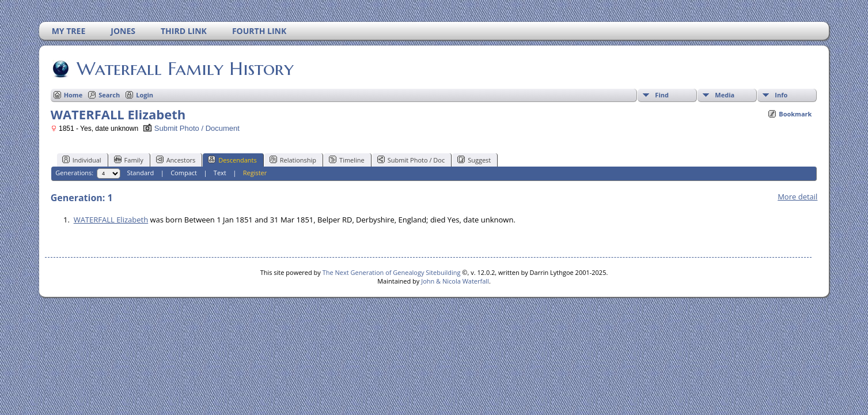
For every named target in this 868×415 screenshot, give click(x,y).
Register (255, 173)
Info (781, 95)
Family (129, 160)
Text (220, 173)
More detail (797, 197)
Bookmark (795, 114)
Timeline (347, 160)
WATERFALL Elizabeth (111, 220)
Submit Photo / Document (191, 128)
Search (109, 95)
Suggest (474, 160)
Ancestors (176, 160)
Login (145, 95)
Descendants (232, 160)
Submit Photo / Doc (411, 160)
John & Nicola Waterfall (455, 281)
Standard (140, 173)
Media (725, 95)
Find (662, 95)
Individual (82, 160)
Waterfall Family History (184, 69)
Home (73, 95)
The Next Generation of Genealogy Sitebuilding (392, 272)
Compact (184, 173)
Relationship (293, 160)
